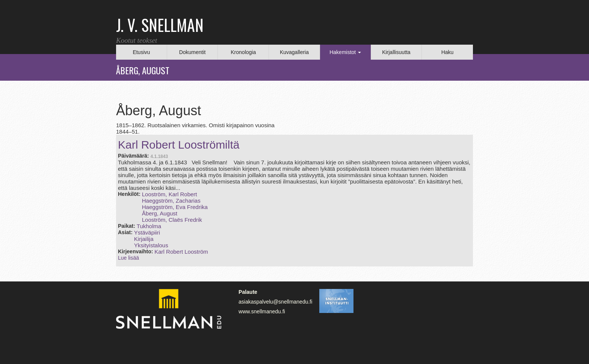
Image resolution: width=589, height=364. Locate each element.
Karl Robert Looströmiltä (179, 145)
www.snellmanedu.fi (262, 311)
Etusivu (141, 52)
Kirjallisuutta (396, 52)
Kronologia (243, 52)
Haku (448, 52)
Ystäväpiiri (147, 232)
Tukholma (149, 226)
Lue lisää (128, 258)
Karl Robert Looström (181, 252)
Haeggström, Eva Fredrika (175, 207)
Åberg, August (160, 213)
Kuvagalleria (294, 52)
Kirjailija (144, 239)
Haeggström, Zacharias (171, 201)
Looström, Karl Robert (170, 194)
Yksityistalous (151, 245)
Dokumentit (193, 52)
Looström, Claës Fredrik (172, 220)
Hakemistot (345, 52)
